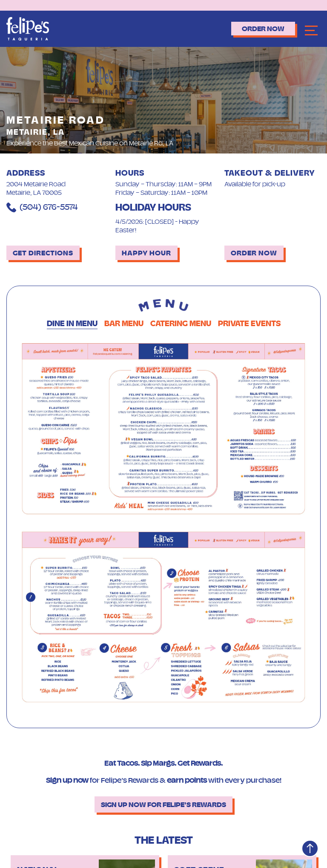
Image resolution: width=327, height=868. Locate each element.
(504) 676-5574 (42, 207)
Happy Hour (146, 253)
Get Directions (43, 253)
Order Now (263, 29)
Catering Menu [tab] (181, 323)
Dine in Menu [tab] (72, 323)
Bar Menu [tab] (124, 323)
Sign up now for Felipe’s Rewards (163, 804)
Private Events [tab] (249, 323)
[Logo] (28, 28)
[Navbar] (311, 30)
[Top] (310, 848)
